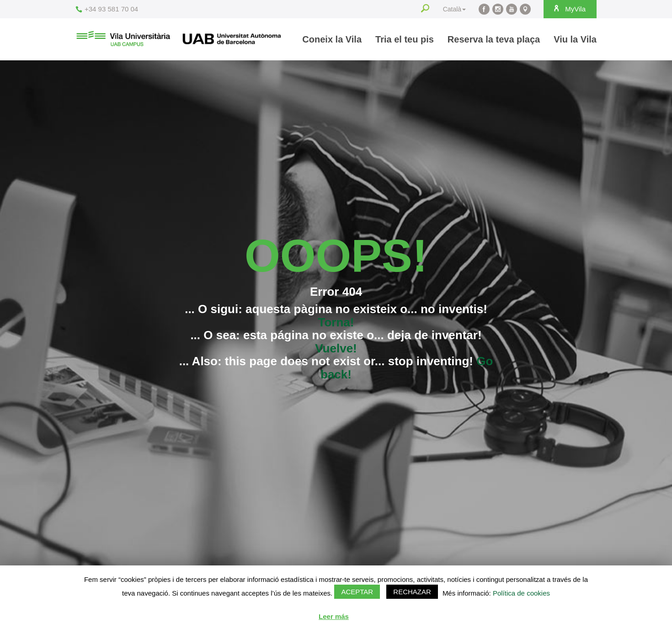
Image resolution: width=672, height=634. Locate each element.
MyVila (569, 9)
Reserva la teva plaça (494, 39)
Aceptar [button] (357, 592)
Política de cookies (521, 593)
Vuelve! (336, 348)
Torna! (336, 322)
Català (454, 9)
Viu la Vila (575, 39)
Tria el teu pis (405, 39)
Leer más (334, 616)
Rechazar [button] (412, 592)
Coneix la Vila (332, 39)
